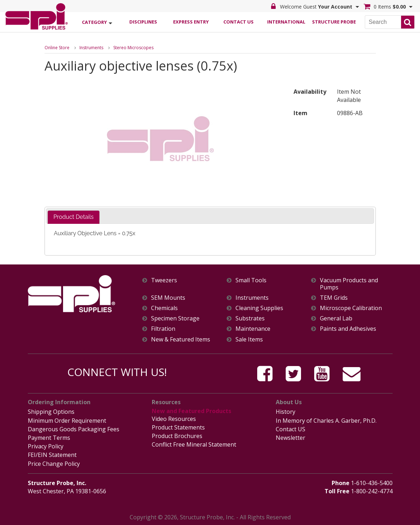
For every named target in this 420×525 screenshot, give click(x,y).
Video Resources (174, 419)
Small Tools (251, 280)
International (286, 22)
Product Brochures (177, 436)
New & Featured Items (181, 339)
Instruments (91, 48)
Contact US (291, 429)
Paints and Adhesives (348, 329)
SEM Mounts (168, 298)
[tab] (74, 217)
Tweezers (164, 280)
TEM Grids (334, 298)
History (286, 412)
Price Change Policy (54, 464)
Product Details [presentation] (74, 217)
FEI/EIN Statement (52, 455)
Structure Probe (334, 22)
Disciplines (143, 22)
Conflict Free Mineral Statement (194, 444)
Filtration (163, 329)
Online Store (57, 48)
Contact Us (238, 22)
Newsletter (291, 438)
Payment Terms (49, 438)
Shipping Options (51, 412)
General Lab (336, 318)
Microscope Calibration (351, 308)
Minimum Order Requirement (67, 421)
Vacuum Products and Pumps (349, 284)
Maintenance (253, 329)
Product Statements (178, 427)
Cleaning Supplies (259, 308)
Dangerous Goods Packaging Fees (74, 429)
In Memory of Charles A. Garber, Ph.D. (326, 421)
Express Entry (191, 22)
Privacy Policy (46, 446)
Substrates (250, 318)
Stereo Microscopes (133, 48)
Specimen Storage (175, 318)
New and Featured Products (191, 411)
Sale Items (249, 339)
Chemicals (164, 308)
